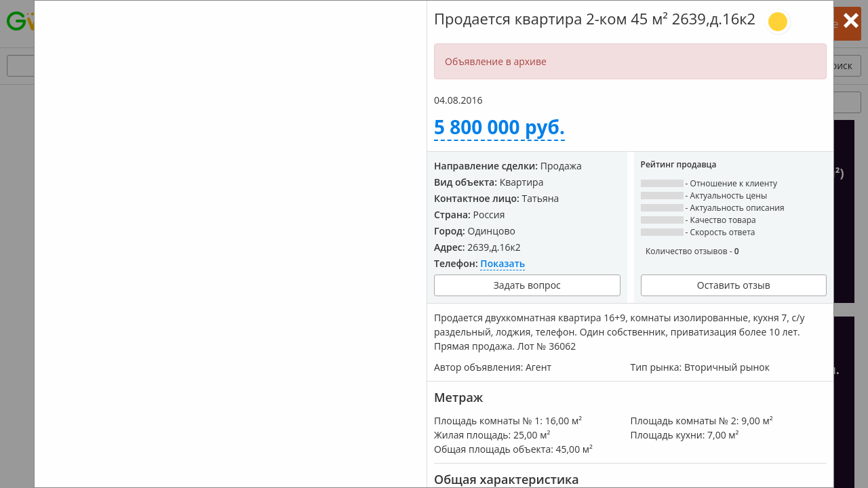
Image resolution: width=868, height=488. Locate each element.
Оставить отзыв (734, 285)
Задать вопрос (527, 285)
